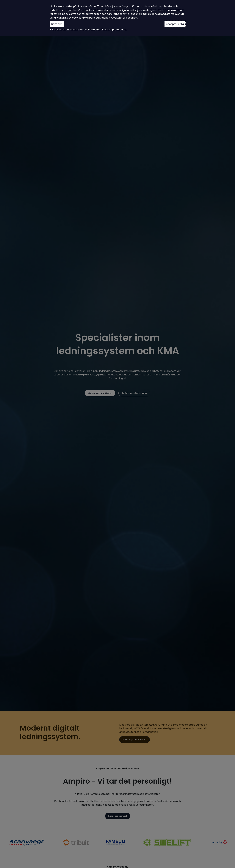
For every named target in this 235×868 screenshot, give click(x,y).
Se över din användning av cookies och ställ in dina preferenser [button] (89, 30)
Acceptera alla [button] (175, 24)
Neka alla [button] (57, 24)
